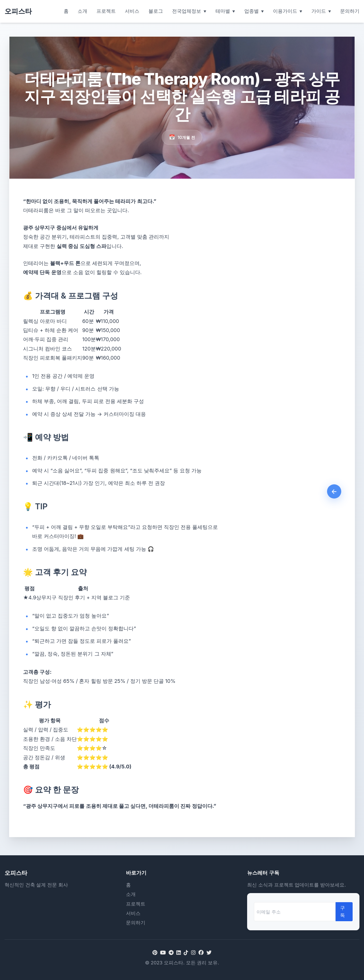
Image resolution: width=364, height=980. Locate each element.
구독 (343, 911)
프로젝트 (106, 11)
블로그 (156, 11)
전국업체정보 (187, 11)
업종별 (252, 11)
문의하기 (350, 11)
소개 (82, 11)
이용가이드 (285, 11)
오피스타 (18, 11)
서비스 (132, 11)
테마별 (223, 11)
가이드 (319, 11)
